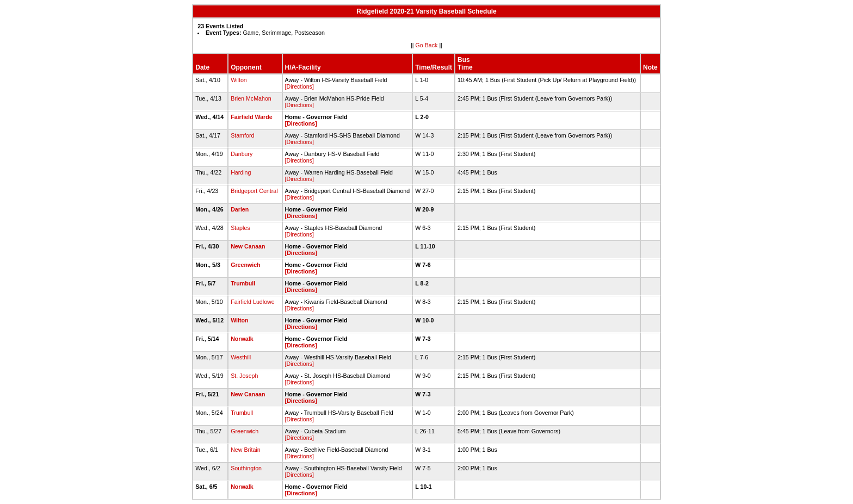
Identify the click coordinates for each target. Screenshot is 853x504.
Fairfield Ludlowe (253, 302)
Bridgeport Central (254, 191)
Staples (240, 228)
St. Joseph (244, 376)
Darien (240, 209)
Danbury (242, 154)
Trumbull (243, 283)
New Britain (245, 450)
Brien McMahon (251, 98)
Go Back (427, 45)
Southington (246, 468)
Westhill (241, 357)
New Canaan (248, 246)
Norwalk (242, 339)
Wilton (239, 80)
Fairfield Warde (252, 117)
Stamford (242, 135)
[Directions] (299, 86)
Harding (241, 172)
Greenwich (245, 265)
